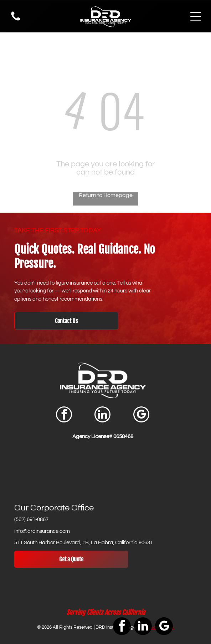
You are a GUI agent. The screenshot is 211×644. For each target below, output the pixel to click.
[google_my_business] (141, 415)
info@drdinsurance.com (42, 531)
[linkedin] (102, 415)
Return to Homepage (106, 195)
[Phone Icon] (16, 20)
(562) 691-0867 (31, 520)
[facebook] (64, 415)
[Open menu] (196, 16)
